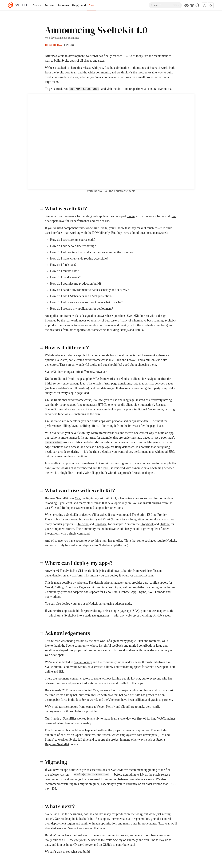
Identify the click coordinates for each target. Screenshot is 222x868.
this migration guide (87, 784)
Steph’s (161, 740)
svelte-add (118, 529)
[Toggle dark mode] (211, 5)
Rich (161, 735)
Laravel (132, 360)
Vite (77, 498)
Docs (37, 5)
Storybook (147, 524)
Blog (92, 5)
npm (105, 541)
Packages (63, 5)
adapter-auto (122, 583)
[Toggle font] (204, 5)
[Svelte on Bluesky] (192, 5)
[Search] (165, 5)
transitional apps (143, 473)
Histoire (165, 524)
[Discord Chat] (187, 5)
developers (52, 221)
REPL (106, 468)
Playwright (52, 519)
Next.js (124, 330)
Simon (49, 740)
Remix (139, 330)
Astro (64, 360)
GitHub (107, 845)
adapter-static (165, 611)
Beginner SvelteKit (57, 744)
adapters (82, 583)
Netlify (111, 707)
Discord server (83, 845)
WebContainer (166, 718)
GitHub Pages (161, 615)
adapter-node (123, 604)
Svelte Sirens (78, 667)
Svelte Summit (54, 667)
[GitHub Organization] (197, 5)
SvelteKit (92, 56)
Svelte (131, 216)
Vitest (106, 519)
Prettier (162, 515)
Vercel (101, 707)
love (62, 221)
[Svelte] (20, 5)
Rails (118, 360)
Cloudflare (128, 707)
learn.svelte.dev (121, 718)
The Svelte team (54, 45)
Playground (79, 5)
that (174, 216)
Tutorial (50, 5)
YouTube (150, 840)
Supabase (101, 524)
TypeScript (139, 515)
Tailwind (83, 524)
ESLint (151, 515)
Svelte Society (83, 662)
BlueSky (132, 840)
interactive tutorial (161, 89)
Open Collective (85, 735)
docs (120, 89)
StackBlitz (70, 718)
